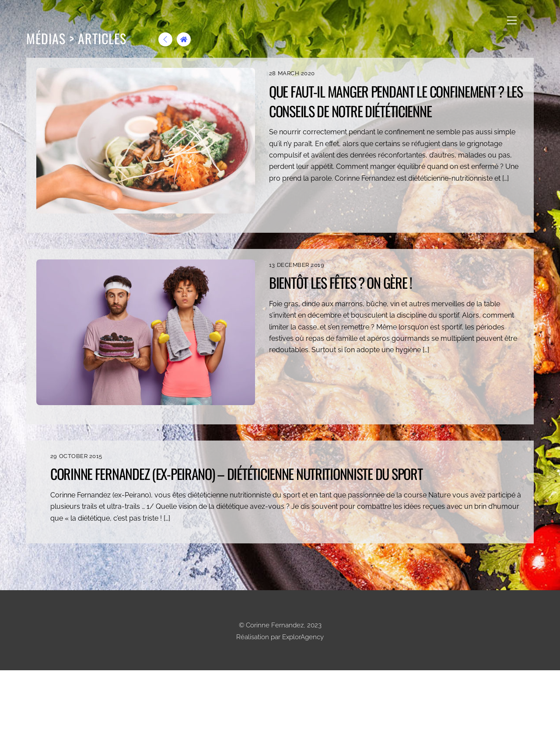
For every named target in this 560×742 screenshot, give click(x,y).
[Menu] (512, 20)
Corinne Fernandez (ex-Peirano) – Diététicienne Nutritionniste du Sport (391, 483)
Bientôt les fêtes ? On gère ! (341, 282)
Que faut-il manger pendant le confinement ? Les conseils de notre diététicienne (396, 101)
